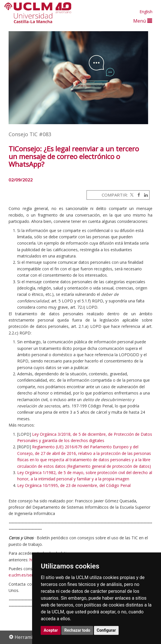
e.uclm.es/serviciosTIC (29, 575)
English (146, 12)
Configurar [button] (106, 630)
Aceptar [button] (51, 630)
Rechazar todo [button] (77, 630)
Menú (143, 21)
